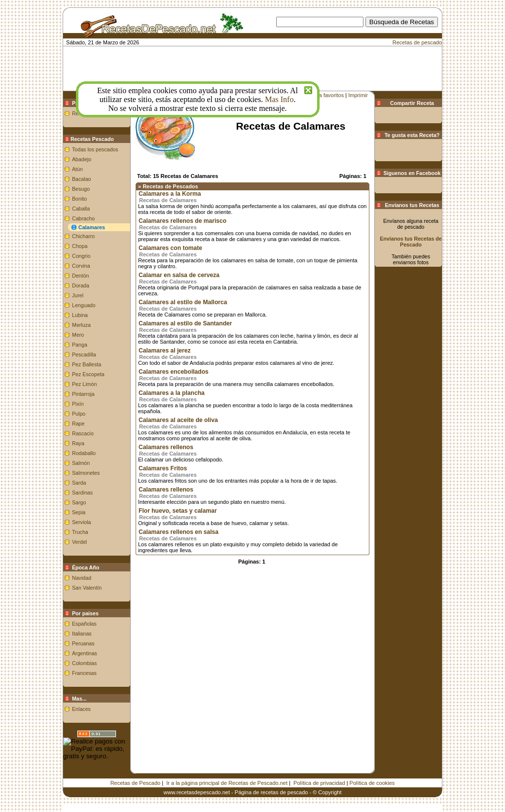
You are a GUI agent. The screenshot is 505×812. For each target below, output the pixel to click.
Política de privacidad (319, 783)
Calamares (92, 227)
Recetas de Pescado (136, 783)
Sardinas (82, 493)
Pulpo (79, 414)
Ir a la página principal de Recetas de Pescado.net (227, 783)
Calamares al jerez (165, 351)
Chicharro (83, 236)
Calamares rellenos (166, 447)
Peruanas (83, 643)
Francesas (84, 673)
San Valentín (87, 588)
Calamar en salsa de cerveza (179, 275)
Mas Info (279, 99)
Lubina (80, 315)
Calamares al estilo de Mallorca (183, 302)
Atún (77, 169)
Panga (80, 345)
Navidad (82, 578)
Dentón (80, 276)
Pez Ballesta (87, 364)
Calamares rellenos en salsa (179, 532)
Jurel (78, 295)
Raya (78, 443)
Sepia (79, 512)
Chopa (80, 246)
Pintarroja (83, 394)
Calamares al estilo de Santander (185, 323)
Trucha (80, 532)
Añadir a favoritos (323, 95)
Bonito (79, 199)
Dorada (81, 285)
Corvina (81, 266)
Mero (78, 335)
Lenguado (84, 305)
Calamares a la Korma (170, 194)
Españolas (84, 624)
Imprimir (358, 95)
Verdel (79, 542)
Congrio (81, 256)
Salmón (81, 463)
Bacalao (82, 179)
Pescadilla (84, 354)
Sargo (79, 502)
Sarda (79, 483)
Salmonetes (86, 473)
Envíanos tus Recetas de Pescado (411, 242)
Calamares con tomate (170, 248)
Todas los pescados (95, 149)
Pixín (78, 404)
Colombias (84, 663)
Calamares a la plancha (172, 393)
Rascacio (83, 433)
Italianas (82, 634)
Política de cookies (372, 783)
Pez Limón (84, 384)
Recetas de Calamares (168, 200)
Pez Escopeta (88, 374)
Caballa (81, 209)
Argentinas (85, 653)
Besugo (81, 189)
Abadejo (82, 159)
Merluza (81, 325)
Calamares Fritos (163, 468)
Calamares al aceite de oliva (178, 420)
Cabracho (83, 218)
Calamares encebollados (174, 372)
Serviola (82, 522)
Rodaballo (84, 453)
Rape (78, 424)
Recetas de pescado (417, 42)
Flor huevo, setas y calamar (178, 511)
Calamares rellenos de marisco (182, 221)
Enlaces (81, 709)
